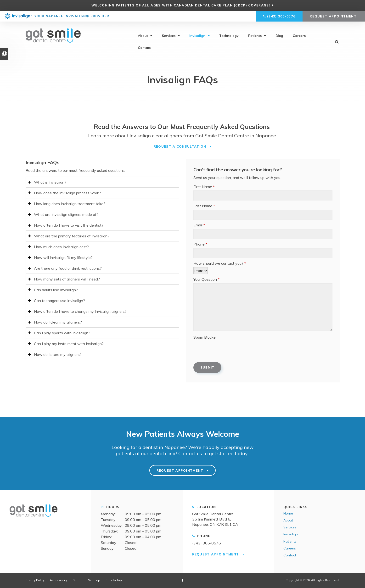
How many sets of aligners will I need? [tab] (67, 279)
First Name (204, 187)
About (143, 36)
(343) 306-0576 (281, 16)
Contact (144, 48)
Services (169, 36)
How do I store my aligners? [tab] (58, 354)
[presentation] (230, 350)
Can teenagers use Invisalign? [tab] (59, 301)
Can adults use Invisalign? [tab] (56, 290)
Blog (279, 36)
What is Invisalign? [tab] (50, 182)
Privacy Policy (35, 580)
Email (199, 225)
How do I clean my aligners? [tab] (58, 322)
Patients (255, 36)
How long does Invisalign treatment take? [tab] (70, 204)
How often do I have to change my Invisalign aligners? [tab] (80, 311)
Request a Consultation (181, 146)
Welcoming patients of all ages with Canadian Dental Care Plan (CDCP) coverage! (180, 5)
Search (78, 580)
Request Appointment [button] (334, 16)
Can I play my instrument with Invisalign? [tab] (69, 344)
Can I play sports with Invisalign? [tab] (62, 333)
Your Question (206, 279)
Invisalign (197, 36)
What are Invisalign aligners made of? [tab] (66, 214)
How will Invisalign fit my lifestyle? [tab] (63, 258)
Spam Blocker (205, 337)
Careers (299, 36)
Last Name (204, 206)
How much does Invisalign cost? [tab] (61, 247)
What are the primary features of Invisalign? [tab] (72, 236)
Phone (200, 244)
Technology (229, 36)
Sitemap (94, 580)
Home (288, 513)
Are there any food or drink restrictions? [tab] (68, 268)
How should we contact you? (220, 263)
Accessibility (59, 580)
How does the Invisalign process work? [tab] (67, 193)
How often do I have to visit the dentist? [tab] (69, 225)
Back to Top (114, 580)
